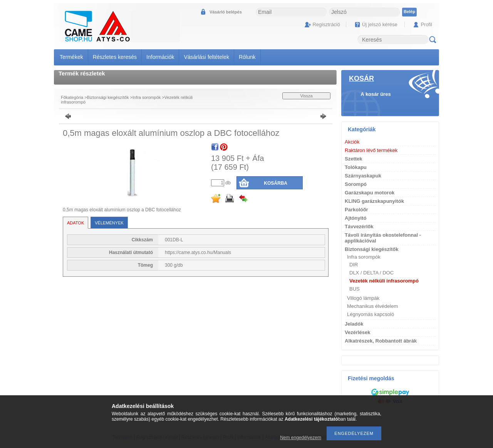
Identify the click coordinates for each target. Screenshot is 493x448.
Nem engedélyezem (301, 438)
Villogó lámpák (363, 298)
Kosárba (276, 183)
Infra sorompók (147, 97)
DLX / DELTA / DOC (371, 273)
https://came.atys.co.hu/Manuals (198, 252)
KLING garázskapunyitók (374, 201)
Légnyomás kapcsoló (371, 314)
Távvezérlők (359, 227)
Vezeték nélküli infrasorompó (384, 281)
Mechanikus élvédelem (372, 306)
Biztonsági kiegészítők (108, 97)
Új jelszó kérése (380, 24)
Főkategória (72, 97)
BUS (355, 289)
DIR (354, 265)
